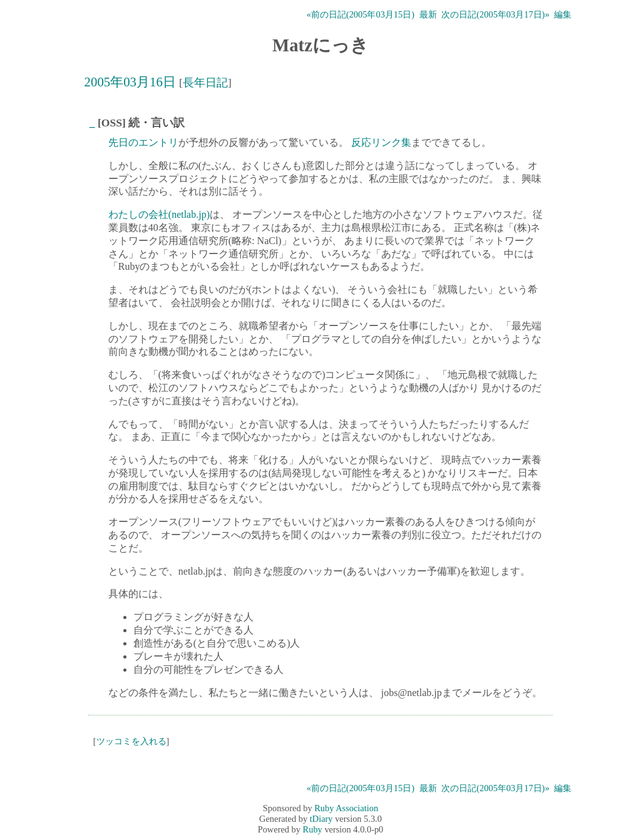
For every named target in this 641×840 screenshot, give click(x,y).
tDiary (321, 819)
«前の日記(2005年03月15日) (361, 14)
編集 (563, 14)
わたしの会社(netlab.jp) (159, 214)
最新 (428, 14)
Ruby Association (346, 808)
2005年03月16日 (130, 82)
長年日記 (205, 83)
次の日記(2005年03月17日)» (495, 14)
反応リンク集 (381, 142)
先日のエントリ (143, 142)
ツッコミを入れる (131, 741)
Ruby (313, 829)
